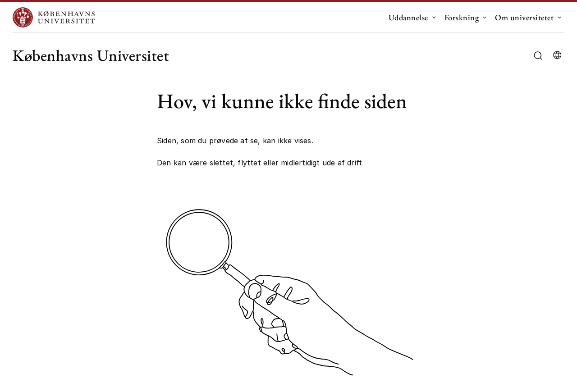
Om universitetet (524, 17)
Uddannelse (408, 17)
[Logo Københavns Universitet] (56, 17)
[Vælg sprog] (557, 55)
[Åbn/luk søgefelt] (538, 56)
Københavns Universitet (91, 55)
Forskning (462, 17)
